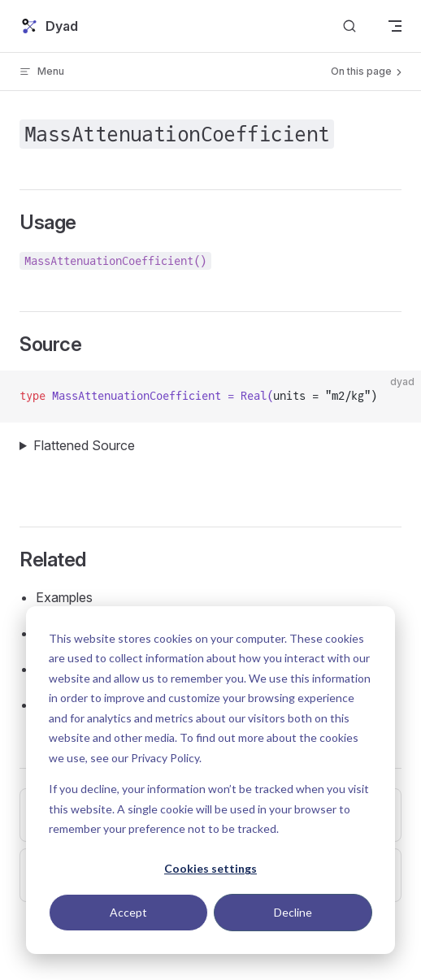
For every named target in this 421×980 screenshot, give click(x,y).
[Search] (349, 26)
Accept (128, 912)
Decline (293, 912)
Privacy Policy (165, 758)
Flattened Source (84, 445)
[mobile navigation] (395, 26)
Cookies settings (210, 868)
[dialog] (210, 780)
